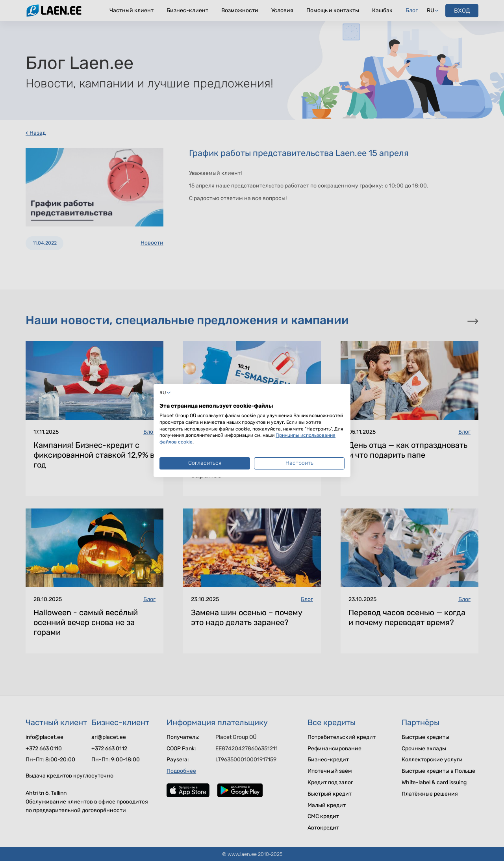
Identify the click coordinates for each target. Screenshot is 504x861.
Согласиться (205, 463)
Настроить (299, 463)
